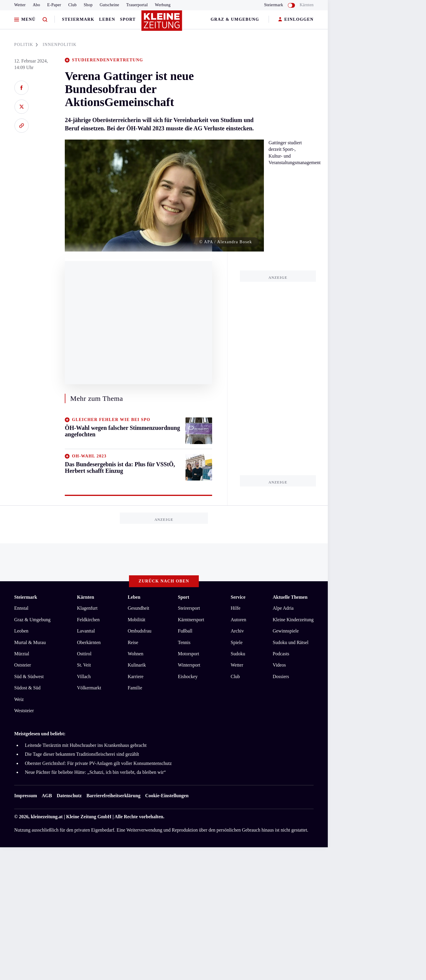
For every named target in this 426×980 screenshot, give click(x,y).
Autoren (238, 620)
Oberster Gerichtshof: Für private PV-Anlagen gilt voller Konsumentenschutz (99, 763)
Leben (107, 19)
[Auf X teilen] (21, 107)
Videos (279, 665)
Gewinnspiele (286, 631)
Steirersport (189, 608)
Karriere (136, 676)
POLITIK (26, 45)
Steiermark (78, 19)
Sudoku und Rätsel (291, 642)
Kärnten (307, 5)
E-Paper (54, 5)
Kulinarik (137, 665)
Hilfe (236, 608)
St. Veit (84, 665)
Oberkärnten (89, 642)
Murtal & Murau (30, 642)
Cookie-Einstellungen (167, 796)
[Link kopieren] (21, 126)
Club (72, 5)
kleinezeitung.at (47, 817)
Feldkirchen (88, 620)
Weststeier (24, 711)
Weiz (19, 699)
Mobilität (137, 620)
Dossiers (281, 676)
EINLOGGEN (296, 20)
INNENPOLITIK (60, 45)
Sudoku (238, 654)
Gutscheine (109, 5)
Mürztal (22, 654)
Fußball (185, 631)
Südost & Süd (27, 688)
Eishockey (188, 676)
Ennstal (21, 608)
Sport (128, 19)
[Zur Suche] (45, 20)
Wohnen (136, 654)
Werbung (163, 5)
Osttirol (84, 654)
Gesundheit (139, 608)
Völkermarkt (89, 688)
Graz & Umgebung (235, 19)
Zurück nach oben (164, 581)
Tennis (184, 642)
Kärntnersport (191, 620)
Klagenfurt (87, 608)
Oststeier (23, 665)
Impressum (26, 796)
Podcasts (281, 654)
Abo (37, 5)
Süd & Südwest (29, 676)
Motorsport (188, 654)
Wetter (20, 5)
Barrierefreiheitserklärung (113, 796)
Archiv (237, 631)
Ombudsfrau (140, 631)
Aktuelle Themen (290, 597)
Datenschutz (69, 796)
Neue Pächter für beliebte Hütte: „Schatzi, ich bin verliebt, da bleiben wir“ (95, 772)
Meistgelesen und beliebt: (40, 734)
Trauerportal (137, 5)
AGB (47, 796)
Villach (84, 676)
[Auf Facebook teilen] (21, 88)
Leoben (21, 631)
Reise (133, 642)
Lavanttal (86, 631)
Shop (88, 5)
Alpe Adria (283, 608)
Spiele (237, 642)
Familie (135, 688)
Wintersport (189, 665)
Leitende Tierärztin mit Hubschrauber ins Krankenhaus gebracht (86, 745)
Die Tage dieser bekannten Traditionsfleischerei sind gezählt (82, 754)
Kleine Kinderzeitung (293, 620)
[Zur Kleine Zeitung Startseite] (162, 23)
